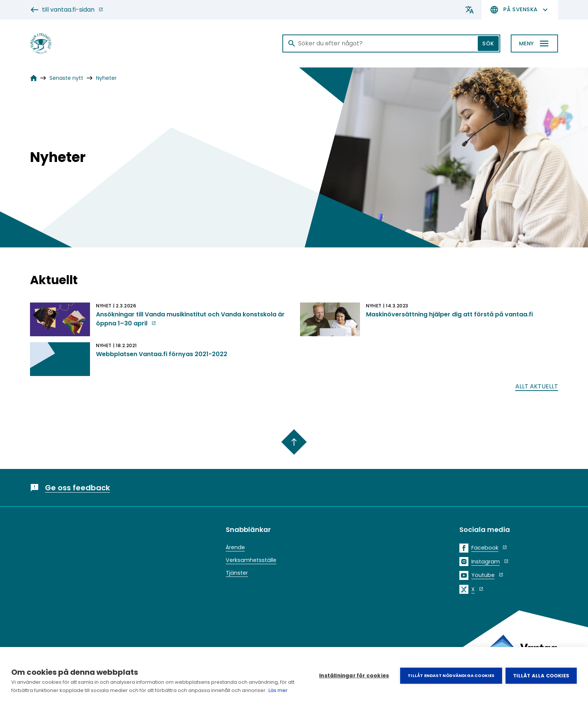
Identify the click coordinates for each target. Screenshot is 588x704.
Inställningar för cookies (354, 676)
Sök (488, 43)
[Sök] (391, 43)
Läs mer (278, 690)
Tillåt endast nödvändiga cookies (451, 676)
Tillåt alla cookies (541, 676)
